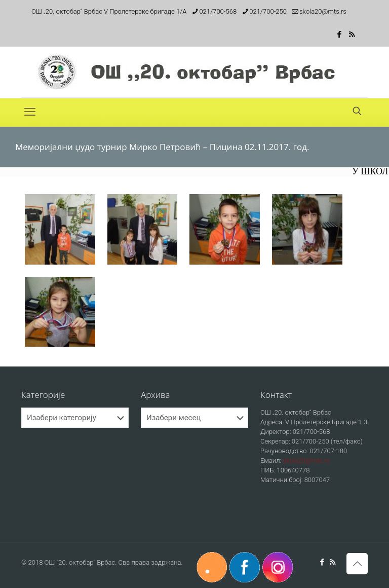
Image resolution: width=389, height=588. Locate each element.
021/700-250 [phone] (268, 11)
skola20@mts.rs (306, 461)
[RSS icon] (352, 34)
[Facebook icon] (339, 34)
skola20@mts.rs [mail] (323, 11)
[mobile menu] (30, 112)
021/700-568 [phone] (218, 11)
